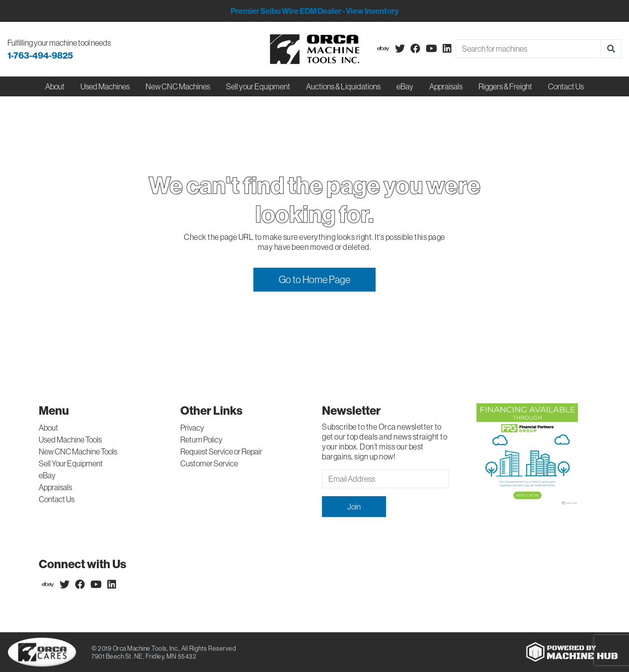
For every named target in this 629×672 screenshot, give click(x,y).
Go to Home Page (314, 279)
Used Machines (105, 86)
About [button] (55, 86)
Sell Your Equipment (71, 463)
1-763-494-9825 (40, 55)
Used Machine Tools (70, 440)
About (48, 428)
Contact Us (566, 86)
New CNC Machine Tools (78, 451)
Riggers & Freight (505, 86)
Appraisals (55, 487)
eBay (405, 86)
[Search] (528, 49)
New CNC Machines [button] (178, 86)
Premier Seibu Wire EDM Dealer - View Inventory (314, 11)
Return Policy (201, 440)
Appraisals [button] (446, 86)
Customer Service (209, 463)
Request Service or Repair (221, 451)
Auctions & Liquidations (343, 86)
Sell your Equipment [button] (258, 86)
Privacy (192, 428)
